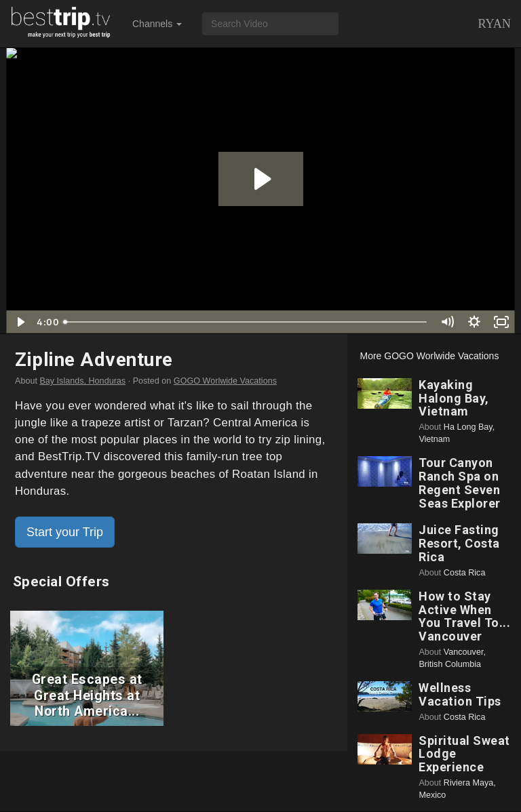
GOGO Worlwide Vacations (225, 381)
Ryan (494, 24)
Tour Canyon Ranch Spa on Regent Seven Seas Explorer (460, 483)
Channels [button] (157, 24)
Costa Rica (465, 573)
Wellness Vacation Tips (460, 694)
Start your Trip (65, 532)
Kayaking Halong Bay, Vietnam (454, 398)
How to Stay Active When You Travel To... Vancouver (464, 616)
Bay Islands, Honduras (82, 381)
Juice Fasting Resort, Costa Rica (459, 543)
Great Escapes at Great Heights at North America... (87, 695)
